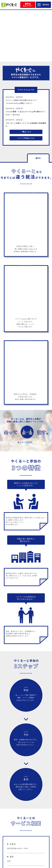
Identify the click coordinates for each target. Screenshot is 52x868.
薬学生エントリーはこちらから (26, 766)
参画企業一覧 (26, 836)
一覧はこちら (26, 83)
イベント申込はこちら (26, 89)
